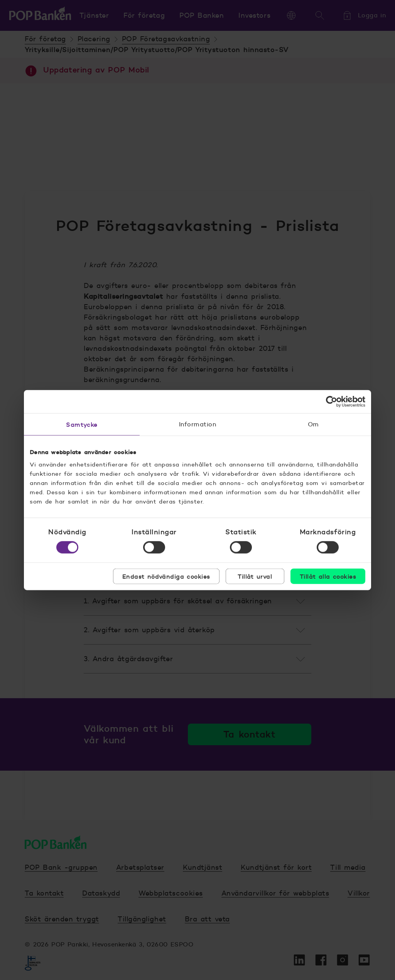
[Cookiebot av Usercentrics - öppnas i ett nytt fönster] (332, 402)
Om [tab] (313, 424)
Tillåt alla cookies (328, 576)
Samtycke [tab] (82, 424)
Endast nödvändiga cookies (166, 576)
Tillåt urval (255, 576)
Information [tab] (197, 424)
